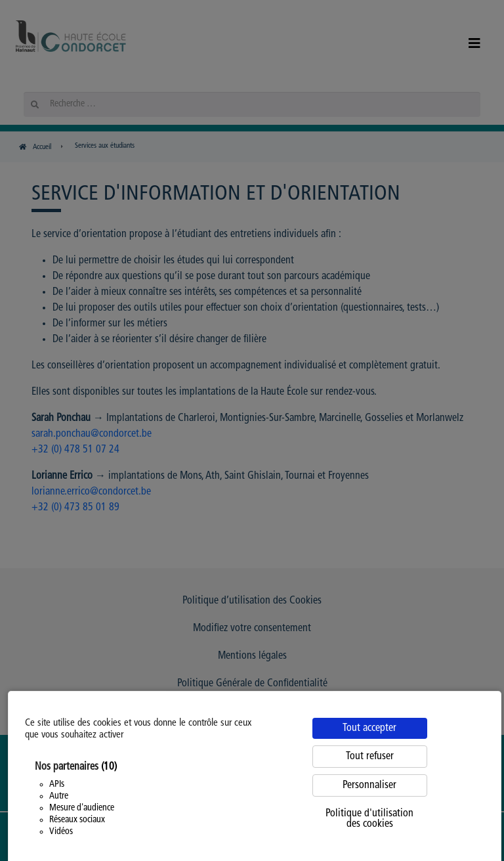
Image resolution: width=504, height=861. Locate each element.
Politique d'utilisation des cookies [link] (369, 819)
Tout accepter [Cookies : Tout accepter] (369, 728)
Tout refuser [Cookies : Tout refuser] (370, 757)
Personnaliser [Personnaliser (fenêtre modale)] (369, 785)
